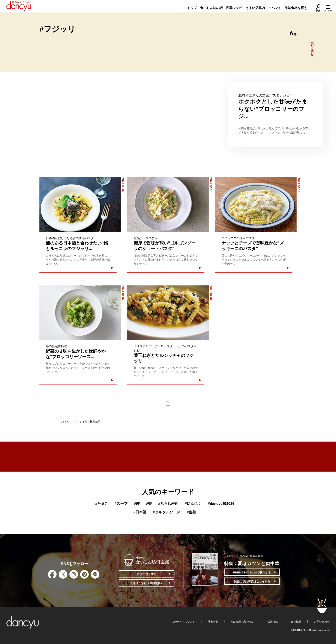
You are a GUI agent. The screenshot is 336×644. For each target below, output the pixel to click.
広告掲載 (273, 622)
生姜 (191, 512)
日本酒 (140, 512)
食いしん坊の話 (211, 8)
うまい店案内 (255, 8)
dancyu (65, 422)
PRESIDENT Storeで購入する (252, 572)
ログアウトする (147, 574)
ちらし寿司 (168, 504)
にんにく (193, 504)
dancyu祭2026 (221, 504)
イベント (275, 8)
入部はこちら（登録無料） (147, 583)
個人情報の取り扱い (243, 622)
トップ (192, 8)
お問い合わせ (322, 622)
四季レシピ (234, 8)
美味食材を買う (296, 8)
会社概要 (296, 622)
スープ (121, 504)
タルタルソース (166, 512)
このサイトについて (183, 622)
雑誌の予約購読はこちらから (252, 581)
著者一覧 (213, 622)
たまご (102, 504)
